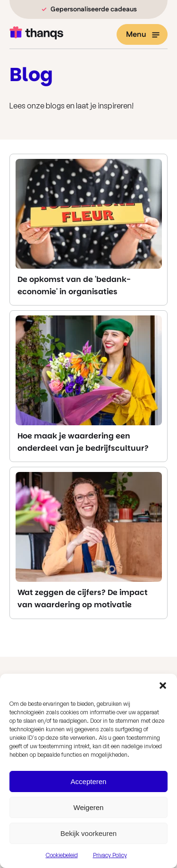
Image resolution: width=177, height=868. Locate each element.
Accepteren (89, 781)
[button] (163, 686)
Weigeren (89, 807)
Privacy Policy (110, 855)
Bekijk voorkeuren (88, 833)
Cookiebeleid (62, 855)
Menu (143, 35)
